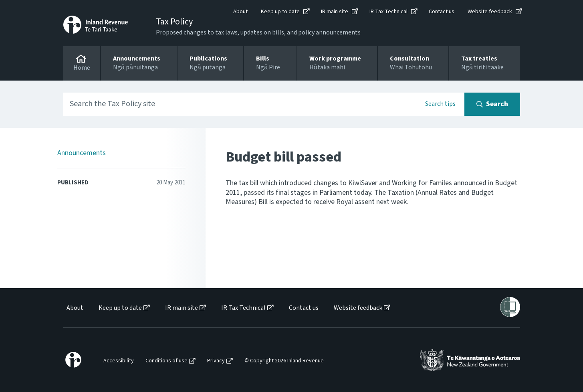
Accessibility (119, 361)
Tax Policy (174, 22)
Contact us (442, 12)
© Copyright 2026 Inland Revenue (284, 361)
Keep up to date (280, 12)
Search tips (440, 104)
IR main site (335, 12)
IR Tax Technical (388, 12)
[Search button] (492, 104)
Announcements (82, 153)
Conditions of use (166, 361)
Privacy (216, 361)
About (240, 12)
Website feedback (490, 12)
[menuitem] (74, 308)
